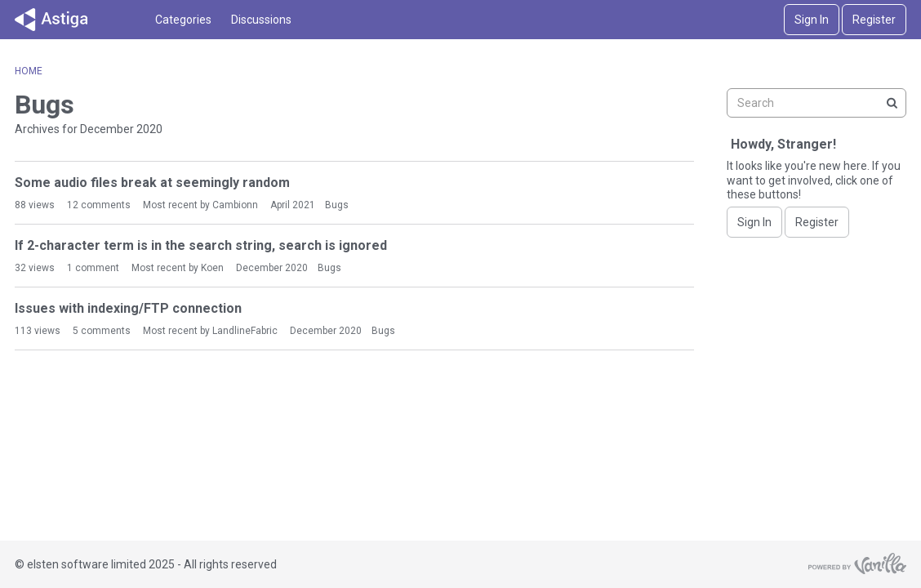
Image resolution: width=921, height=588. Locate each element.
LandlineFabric (245, 331)
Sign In (812, 20)
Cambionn (235, 205)
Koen (212, 268)
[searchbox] (816, 103)
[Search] (892, 103)
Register (874, 20)
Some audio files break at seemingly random (152, 183)
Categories (183, 20)
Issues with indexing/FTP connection (128, 308)
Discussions (261, 20)
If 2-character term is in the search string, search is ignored (201, 245)
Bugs (337, 205)
